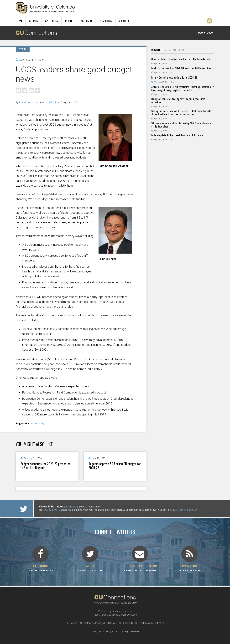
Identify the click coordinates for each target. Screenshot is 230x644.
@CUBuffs (70, 507)
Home (21, 21)
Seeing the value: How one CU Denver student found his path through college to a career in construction (181, 113)
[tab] (156, 50)
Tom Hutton (25, 102)
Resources (106, 21)
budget (34, 424)
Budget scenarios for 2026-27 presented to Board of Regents (45, 466)
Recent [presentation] (156, 50)
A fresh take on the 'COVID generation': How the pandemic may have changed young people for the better (182, 88)
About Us (124, 21)
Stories (33, 21)
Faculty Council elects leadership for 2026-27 (174, 77)
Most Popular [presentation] (174, 50)
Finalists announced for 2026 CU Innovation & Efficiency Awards (183, 68)
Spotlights (51, 21)
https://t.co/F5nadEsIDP (183, 510)
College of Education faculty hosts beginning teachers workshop (178, 101)
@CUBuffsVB (50, 510)
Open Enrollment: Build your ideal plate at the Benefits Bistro (182, 59)
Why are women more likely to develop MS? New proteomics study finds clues (181, 125)
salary (41, 424)
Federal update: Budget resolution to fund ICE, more (177, 135)
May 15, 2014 (49, 102)
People (69, 21)
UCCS (76, 102)
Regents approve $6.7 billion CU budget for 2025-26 (115, 466)
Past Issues (86, 21)
